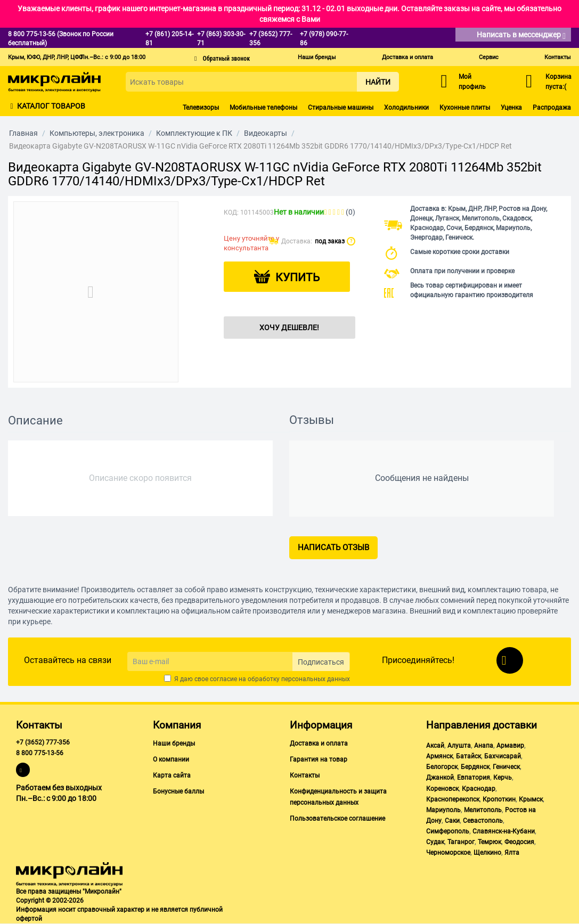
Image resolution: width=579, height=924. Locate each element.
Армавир (510, 746)
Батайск (468, 756)
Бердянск (475, 767)
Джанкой (440, 778)
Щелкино (487, 853)
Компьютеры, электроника (97, 133)
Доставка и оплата (407, 57)
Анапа (484, 746)
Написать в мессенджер (521, 35)
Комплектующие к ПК (194, 133)
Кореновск (442, 789)
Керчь (503, 778)
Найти (378, 82)
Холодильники (406, 108)
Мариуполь (443, 810)
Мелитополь (483, 810)
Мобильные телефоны (263, 108)
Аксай (435, 746)
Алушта (459, 746)
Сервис (489, 57)
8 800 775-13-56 (40, 753)
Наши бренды (317, 57)
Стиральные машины (341, 108)
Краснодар (479, 789)
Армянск (439, 756)
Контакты (558, 57)
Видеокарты (266, 133)
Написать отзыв (333, 547)
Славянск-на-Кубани (504, 831)
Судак (435, 842)
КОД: (231, 212)
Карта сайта (172, 775)
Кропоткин (499, 799)
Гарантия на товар (319, 759)
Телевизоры (201, 108)
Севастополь (483, 821)
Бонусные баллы (178, 791)
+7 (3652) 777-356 (43, 742)
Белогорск (442, 767)
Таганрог (461, 842)
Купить (297, 277)
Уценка (511, 108)
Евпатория (474, 778)
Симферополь (448, 831)
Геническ (506, 767)
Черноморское (448, 853)
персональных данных (316, 679)
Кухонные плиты (465, 108)
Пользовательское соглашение (337, 819)
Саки (452, 821)
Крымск (531, 799)
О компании (171, 759)
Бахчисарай (503, 756)
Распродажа (552, 108)
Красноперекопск (453, 799)
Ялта (512, 853)
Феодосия (519, 842)
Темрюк (490, 842)
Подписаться (321, 662)
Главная (23, 133)
